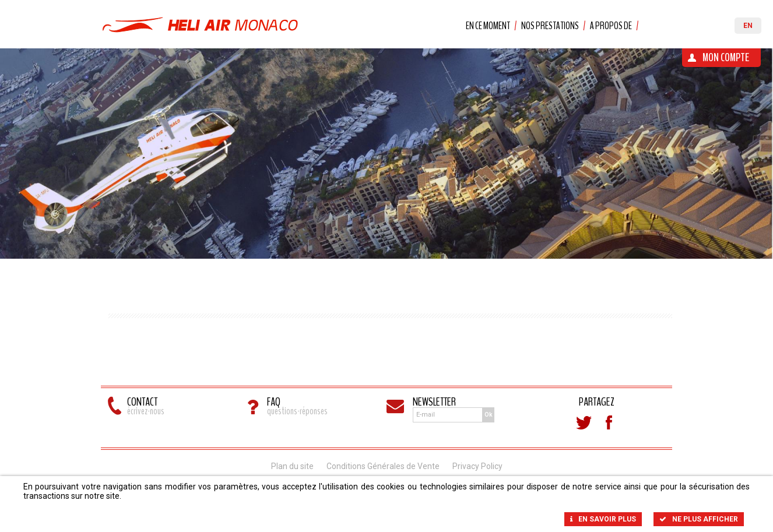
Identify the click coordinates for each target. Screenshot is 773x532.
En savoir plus (603, 519)
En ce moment (488, 26)
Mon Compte (726, 57)
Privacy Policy (477, 466)
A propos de (611, 26)
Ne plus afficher (699, 519)
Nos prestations (550, 26)
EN (748, 26)
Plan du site (292, 466)
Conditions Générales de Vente (383, 466)
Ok (489, 415)
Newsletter (434, 402)
